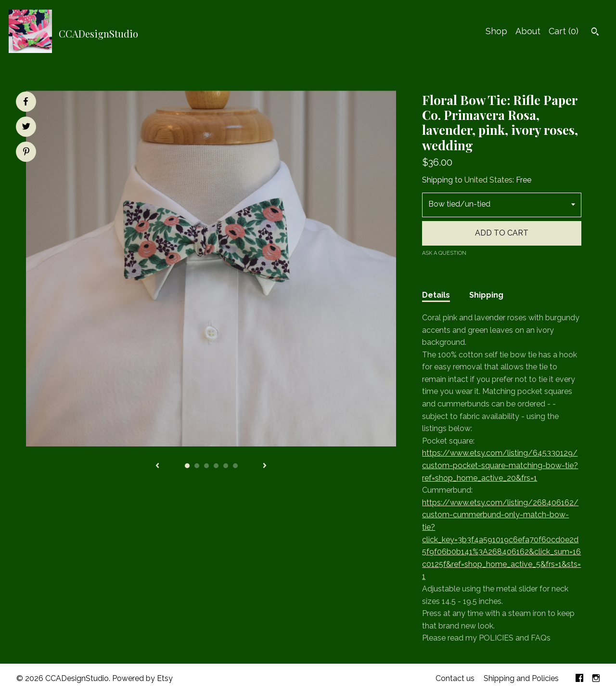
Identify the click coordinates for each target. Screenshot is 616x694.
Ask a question (444, 253)
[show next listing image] (265, 466)
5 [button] (226, 466)
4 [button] (216, 466)
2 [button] (197, 466)
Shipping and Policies (521, 678)
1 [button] (187, 466)
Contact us (455, 678)
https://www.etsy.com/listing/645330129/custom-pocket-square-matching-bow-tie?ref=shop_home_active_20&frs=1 (500, 465)
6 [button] (235, 466)
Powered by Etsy (142, 678)
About (528, 31)
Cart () (564, 31)
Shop (496, 31)
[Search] (595, 33)
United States (488, 180)
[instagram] (596, 679)
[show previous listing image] (157, 466)
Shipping (486, 295)
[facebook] (579, 679)
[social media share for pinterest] (26, 153)
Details (436, 295)
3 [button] (206, 466)
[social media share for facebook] (26, 102)
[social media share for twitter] (26, 128)
